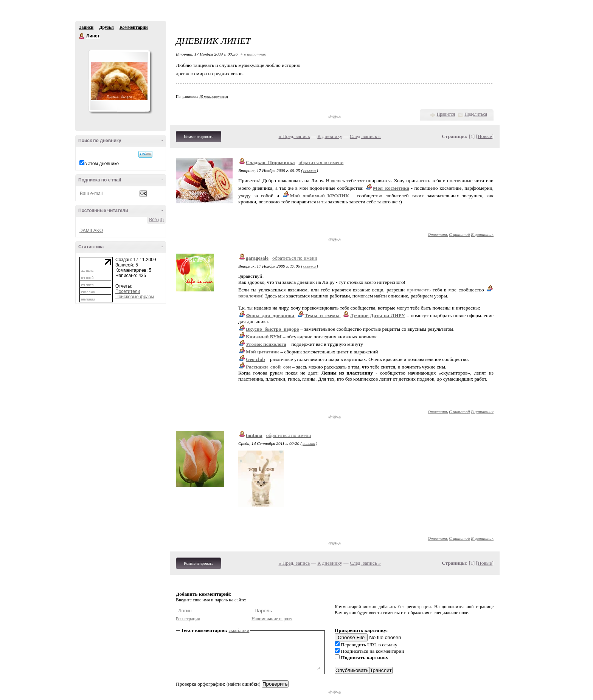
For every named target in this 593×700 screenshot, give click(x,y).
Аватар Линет (119, 81)
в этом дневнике (102, 164)
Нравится (446, 114)
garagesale (257, 258)
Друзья (106, 27)
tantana (254, 435)
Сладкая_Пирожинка (270, 162)
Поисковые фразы (135, 297)
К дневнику (330, 136)
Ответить (438, 234)
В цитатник (482, 234)
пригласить (419, 290)
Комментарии (134, 27)
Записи (86, 27)
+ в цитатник (253, 54)
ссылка (310, 170)
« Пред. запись (294, 136)
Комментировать (199, 136)
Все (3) (156, 220)
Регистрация (188, 619)
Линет (82, 36)
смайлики (239, 630)
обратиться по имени (321, 162)
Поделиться (476, 114)
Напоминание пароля (272, 619)
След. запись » (365, 136)
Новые (485, 136)
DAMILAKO (91, 231)
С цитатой (459, 234)
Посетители (128, 291)
